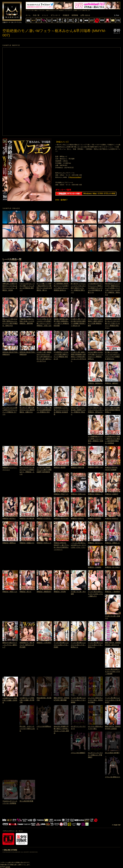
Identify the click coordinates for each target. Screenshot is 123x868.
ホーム (28, 15)
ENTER (3, 867)
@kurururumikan (75, 177)
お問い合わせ (85, 15)
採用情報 (75, 15)
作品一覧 (36, 15)
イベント (45, 15)
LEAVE (8, 867)
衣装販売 (66, 15)
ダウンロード (55, 15)
